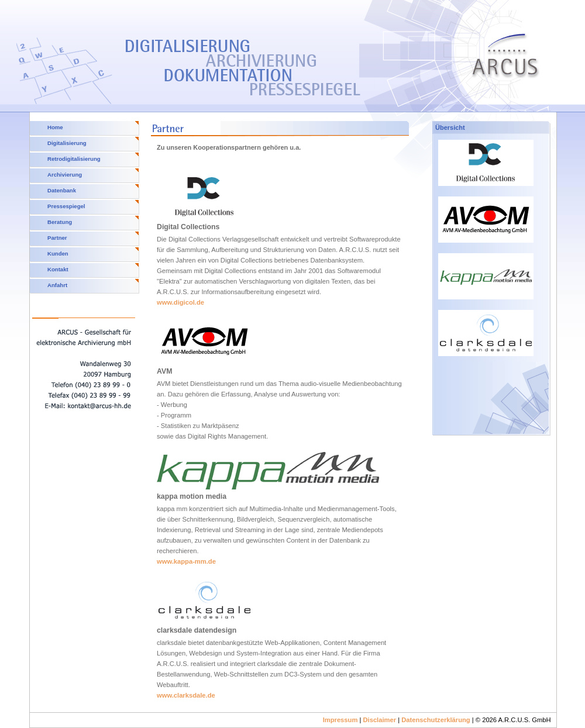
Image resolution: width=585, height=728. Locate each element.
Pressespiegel (66, 206)
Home (55, 127)
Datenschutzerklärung (436, 720)
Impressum (340, 720)
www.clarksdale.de (186, 695)
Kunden (58, 253)
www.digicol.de (180, 302)
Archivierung (65, 175)
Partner (57, 238)
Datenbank (62, 190)
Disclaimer (379, 720)
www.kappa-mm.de (186, 561)
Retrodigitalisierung (74, 159)
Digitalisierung (67, 143)
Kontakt (58, 269)
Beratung (60, 222)
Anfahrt (57, 285)
